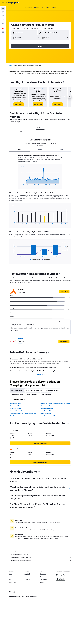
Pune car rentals (15, 406)
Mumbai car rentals (16, 403)
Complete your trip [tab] (17, 390)
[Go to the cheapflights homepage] (13, 3)
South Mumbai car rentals (48, 416)
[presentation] (64, 82)
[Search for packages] (3, 20)
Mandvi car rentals (46, 413)
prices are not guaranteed (46, 549)
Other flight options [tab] (33, 394)
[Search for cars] (3, 16)
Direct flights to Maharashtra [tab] (34, 390)
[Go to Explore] (3, 23)
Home (10, 65)
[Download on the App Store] (61, 579)
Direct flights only (48, 28)
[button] (3, 3)
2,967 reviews (22, 344)
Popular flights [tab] (46, 394)
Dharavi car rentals (46, 406)
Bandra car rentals (15, 408)
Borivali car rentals (46, 411)
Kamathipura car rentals (47, 408)
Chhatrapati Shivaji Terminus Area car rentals (23, 413)
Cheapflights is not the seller (41, 554)
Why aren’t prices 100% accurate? (41, 561)
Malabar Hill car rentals (17, 411)
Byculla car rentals (15, 416)
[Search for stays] (3, 12)
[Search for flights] (3, 8)
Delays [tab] (61, 150)
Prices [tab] (19, 150)
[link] (19, 104)
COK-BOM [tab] (40, 128)
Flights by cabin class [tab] (52, 390)
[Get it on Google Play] (61, 575)
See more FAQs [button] (40, 375)
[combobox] (35, 28)
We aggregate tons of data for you (41, 557)
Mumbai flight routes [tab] (17, 394)
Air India (20, 339)
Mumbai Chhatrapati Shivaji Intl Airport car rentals (55, 403)
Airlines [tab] (40, 150)
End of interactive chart (20, 184)
